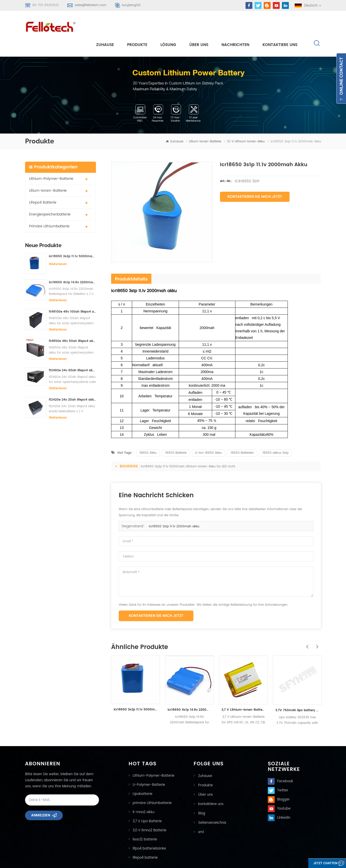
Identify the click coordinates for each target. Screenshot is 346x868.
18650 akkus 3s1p (276, 434)
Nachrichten (235, 26)
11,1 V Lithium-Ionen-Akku (246, 123)
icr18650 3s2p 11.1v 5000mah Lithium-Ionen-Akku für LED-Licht (73, 238)
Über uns (199, 26)
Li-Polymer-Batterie (149, 766)
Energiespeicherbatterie (50, 196)
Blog (201, 794)
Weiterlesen (58, 246)
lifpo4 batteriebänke (149, 830)
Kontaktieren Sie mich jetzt (255, 178)
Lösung (168, 26)
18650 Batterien (242, 434)
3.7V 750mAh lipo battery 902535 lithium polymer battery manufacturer (297, 692)
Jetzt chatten (320, 864)
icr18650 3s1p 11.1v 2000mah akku (174, 508)
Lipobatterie (143, 776)
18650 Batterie (176, 434)
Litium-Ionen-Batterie (205, 123)
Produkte (137, 26)
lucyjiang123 (131, 5)
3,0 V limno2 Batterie (149, 812)
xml (200, 812)
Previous (306, 625)
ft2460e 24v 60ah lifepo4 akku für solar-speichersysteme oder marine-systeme (73, 352)
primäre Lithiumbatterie (49, 208)
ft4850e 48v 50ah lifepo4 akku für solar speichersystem (73, 323)
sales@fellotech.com (90, 5)
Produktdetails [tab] (131, 260)
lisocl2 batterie (145, 821)
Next (316, 625)
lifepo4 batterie (43, 184)
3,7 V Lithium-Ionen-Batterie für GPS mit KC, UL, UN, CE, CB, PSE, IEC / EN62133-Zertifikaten (243, 691)
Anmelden (41, 799)
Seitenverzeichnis (212, 803)
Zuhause (105, 26)
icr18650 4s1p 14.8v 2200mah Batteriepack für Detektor (73, 264)
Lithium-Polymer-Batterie (51, 160)
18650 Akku (148, 434)
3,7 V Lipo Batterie (147, 803)
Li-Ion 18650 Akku (209, 434)
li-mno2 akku (144, 794)
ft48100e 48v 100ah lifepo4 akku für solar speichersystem (73, 293)
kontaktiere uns (280, 26)
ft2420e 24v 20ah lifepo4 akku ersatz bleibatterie (73, 381)
